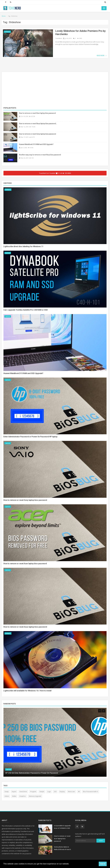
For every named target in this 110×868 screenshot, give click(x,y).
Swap (7, 792)
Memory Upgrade (35, 796)
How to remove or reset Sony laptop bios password (37, 134)
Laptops (8, 253)
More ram (71, 792)
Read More (102, 56)
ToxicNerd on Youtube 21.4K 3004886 (55, 173)
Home (4, 16)
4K (79, 792)
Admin (7, 796)
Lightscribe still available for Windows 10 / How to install (27, 691)
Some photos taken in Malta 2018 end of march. (63, 848)
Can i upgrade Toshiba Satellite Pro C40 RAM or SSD (26, 310)
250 (55, 792)
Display (62, 792)
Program (33, 792)
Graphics (23, 796)
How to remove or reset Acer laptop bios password (37, 113)
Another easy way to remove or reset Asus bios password (40, 155)
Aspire (14, 792)
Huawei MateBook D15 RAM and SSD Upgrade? (36, 144)
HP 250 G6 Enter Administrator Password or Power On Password (32, 773)
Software (7, 32)
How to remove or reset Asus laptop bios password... (38, 124)
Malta (14, 796)
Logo (49, 792)
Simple (42, 792)
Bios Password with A (90, 792)
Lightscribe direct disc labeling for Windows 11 (23, 247)
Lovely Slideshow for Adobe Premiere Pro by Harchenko (80, 33)
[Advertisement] (55, 90)
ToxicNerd (59, 38)
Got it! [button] (103, 864)
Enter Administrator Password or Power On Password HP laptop (30, 437)
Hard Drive (23, 792)
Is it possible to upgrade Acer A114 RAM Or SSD (62, 827)
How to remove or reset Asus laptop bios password (25, 627)
